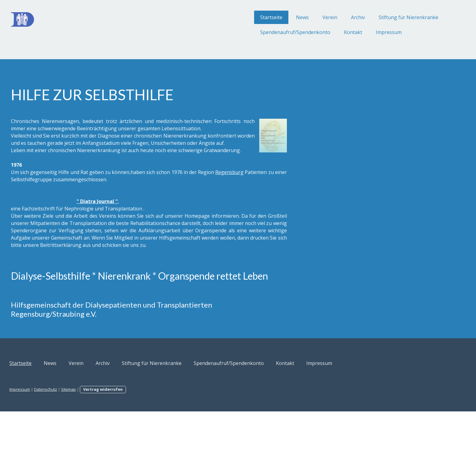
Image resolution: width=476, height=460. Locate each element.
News (241, 17)
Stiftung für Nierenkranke (347, 17)
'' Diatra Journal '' (159, 223)
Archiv (296, 17)
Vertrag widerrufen (165, 438)
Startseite (210, 17)
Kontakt (291, 32)
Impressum (327, 32)
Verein (268, 17)
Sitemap (130, 438)
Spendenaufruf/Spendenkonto (234, 32)
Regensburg (104, 201)
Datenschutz (107, 438)
